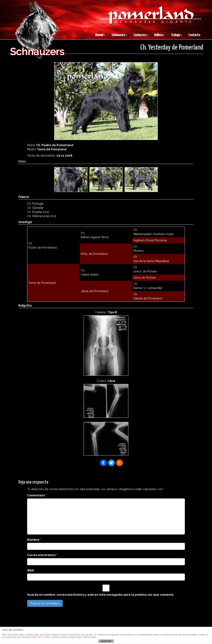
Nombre (34, 540)
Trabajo (177, 35)
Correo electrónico (42, 555)
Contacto (194, 35)
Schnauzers (119, 35)
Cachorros (141, 35)
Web (31, 570)
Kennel (100, 35)
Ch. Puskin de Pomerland (55, 145)
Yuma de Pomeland (52, 149)
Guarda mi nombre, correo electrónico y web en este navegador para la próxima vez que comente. (101, 595)
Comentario (37, 495)
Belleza (160, 35)
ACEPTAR (106, 641)
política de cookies (40, 637)
